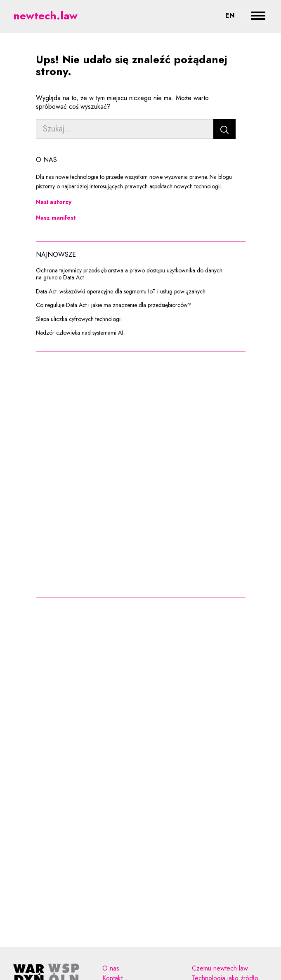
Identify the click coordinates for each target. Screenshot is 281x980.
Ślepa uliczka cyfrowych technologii (79, 319)
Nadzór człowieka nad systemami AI (79, 333)
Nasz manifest (56, 218)
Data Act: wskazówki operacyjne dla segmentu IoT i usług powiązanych (121, 292)
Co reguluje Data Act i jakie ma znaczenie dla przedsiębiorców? (113, 305)
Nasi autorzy (54, 202)
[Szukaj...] (125, 129)
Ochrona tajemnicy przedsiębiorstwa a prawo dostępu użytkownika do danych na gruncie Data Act (129, 274)
